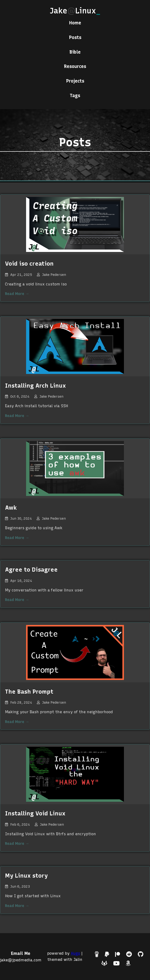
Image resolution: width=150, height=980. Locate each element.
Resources (75, 66)
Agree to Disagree (31, 570)
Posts (75, 37)
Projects (75, 81)
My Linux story (26, 876)
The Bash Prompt (29, 692)
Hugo (75, 953)
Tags (75, 96)
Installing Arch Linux (35, 386)
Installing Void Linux (35, 813)
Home (75, 23)
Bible (75, 52)
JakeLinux (75, 11)
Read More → (17, 294)
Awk (11, 508)
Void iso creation (29, 264)
